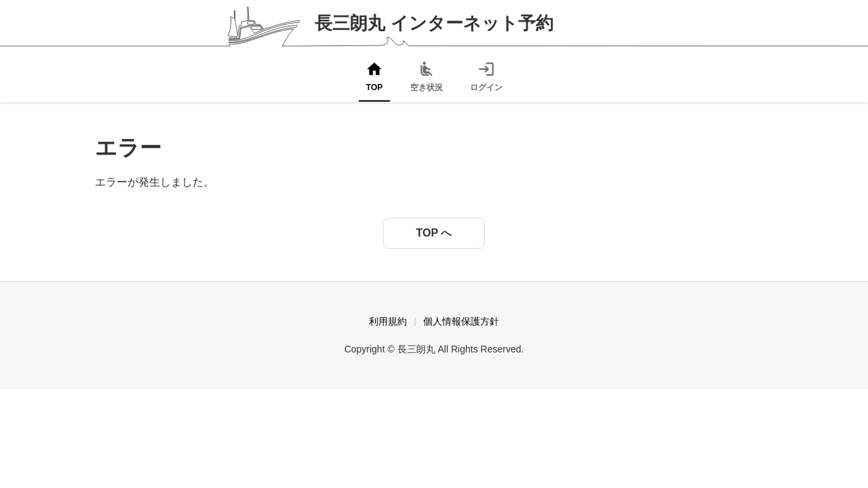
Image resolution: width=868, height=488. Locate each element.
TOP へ (434, 233)
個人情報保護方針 (461, 321)
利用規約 (388, 321)
